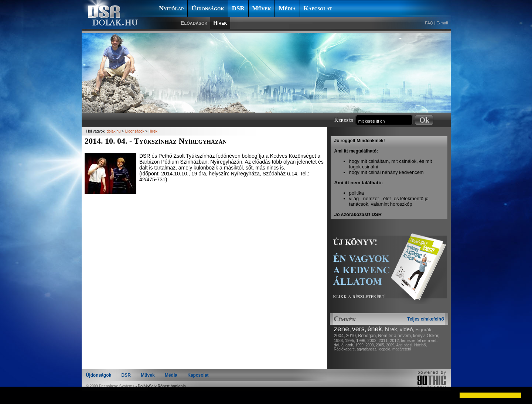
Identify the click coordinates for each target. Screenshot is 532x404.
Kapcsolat (318, 8)
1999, (360, 345)
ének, (376, 329)
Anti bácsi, (405, 345)
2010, (351, 336)
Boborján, (367, 336)
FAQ (429, 23)
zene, (342, 329)
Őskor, (433, 336)
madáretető (402, 349)
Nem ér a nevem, (395, 336)
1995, (350, 340)
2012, (395, 340)
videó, (407, 329)
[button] (12, 395)
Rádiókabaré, (345, 349)
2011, (384, 340)
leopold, (385, 349)
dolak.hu (114, 131)
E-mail (442, 23)
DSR (238, 8)
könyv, (419, 336)
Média (287, 8)
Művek (262, 8)
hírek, (392, 329)
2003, (370, 345)
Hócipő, (420, 345)
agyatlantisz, (367, 349)
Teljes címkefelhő (425, 319)
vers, (359, 329)
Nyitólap (172, 8)
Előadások (194, 23)
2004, (340, 336)
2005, (380, 345)
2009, (391, 345)
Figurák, (424, 330)
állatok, (348, 345)
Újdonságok (208, 8)
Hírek (220, 23)
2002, (372, 340)
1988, (339, 340)
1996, (361, 340)
